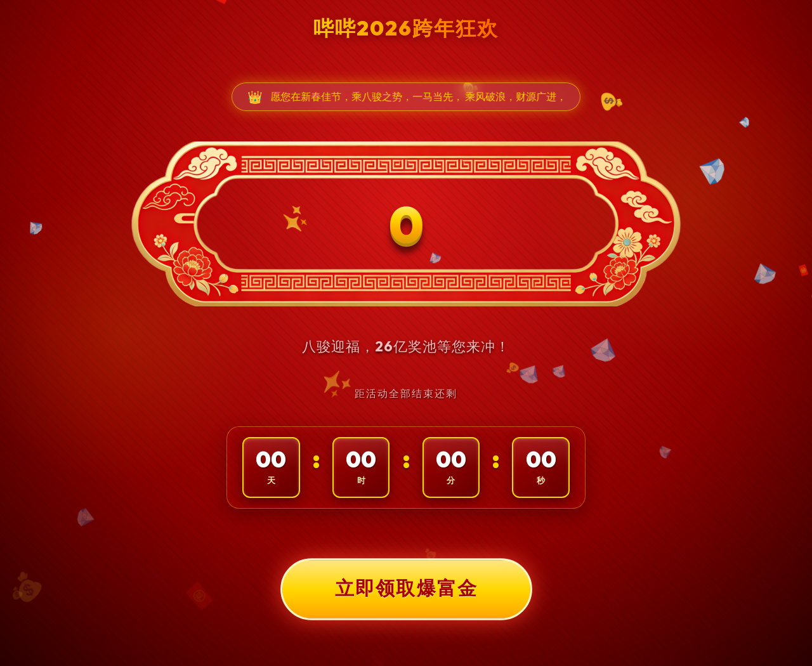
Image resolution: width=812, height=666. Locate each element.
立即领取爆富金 (406, 589)
